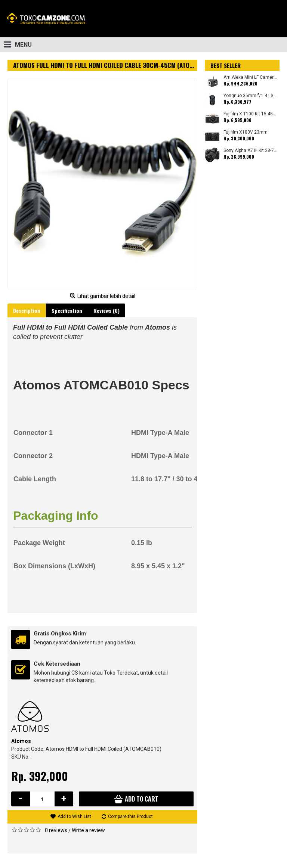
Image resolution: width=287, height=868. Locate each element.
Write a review (88, 830)
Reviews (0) (107, 310)
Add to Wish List (74, 816)
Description (27, 310)
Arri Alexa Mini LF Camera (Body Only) (251, 77)
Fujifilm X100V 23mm (246, 132)
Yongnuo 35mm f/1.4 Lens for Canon (251, 96)
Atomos (21, 741)
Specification (67, 310)
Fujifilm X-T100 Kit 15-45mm (251, 114)
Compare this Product (130, 816)
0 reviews (56, 830)
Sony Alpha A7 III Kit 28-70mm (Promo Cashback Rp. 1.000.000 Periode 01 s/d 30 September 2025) (251, 151)
